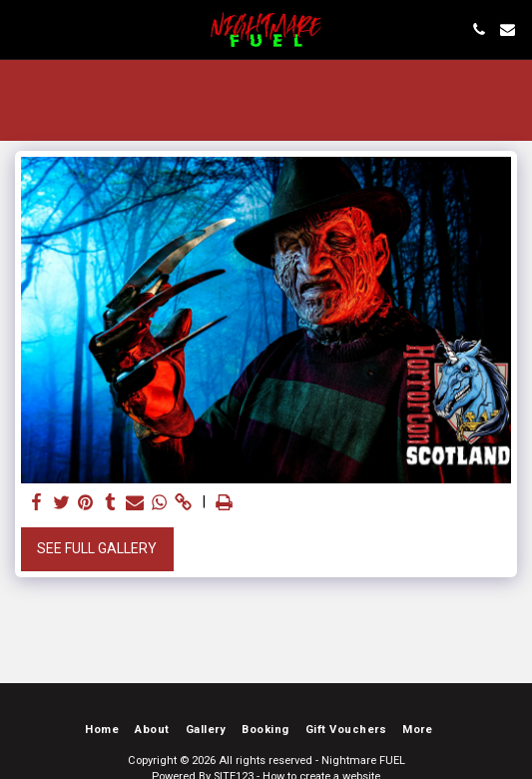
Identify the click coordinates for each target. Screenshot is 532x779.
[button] (22, 29)
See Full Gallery (97, 548)
